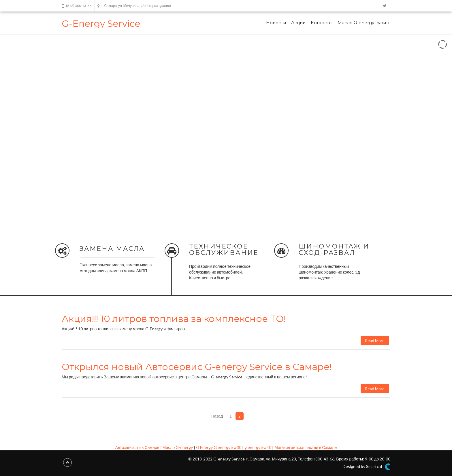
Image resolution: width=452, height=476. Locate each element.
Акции (298, 23)
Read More (375, 341)
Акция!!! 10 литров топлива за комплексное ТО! (174, 319)
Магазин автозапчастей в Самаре (306, 447)
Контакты (322, 23)
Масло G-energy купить (364, 23)
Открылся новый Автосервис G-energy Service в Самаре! (197, 367)
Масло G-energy (178, 447)
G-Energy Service (101, 23)
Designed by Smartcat (367, 467)
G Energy (204, 447)
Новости (276, 23)
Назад (217, 416)
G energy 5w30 (227, 447)
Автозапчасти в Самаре (137, 447)
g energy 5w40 (258, 447)
